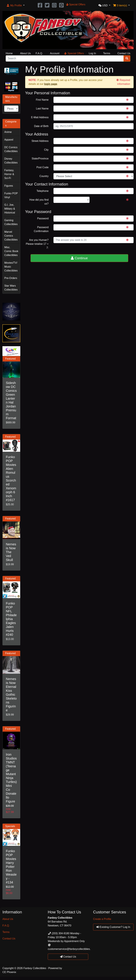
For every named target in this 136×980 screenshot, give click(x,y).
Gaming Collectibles (11, 222)
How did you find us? (39, 202)
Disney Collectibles (11, 161)
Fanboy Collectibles (35, 968)
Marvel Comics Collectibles (11, 236)
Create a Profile (102, 919)
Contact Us (124, 53)
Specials (10, 826)
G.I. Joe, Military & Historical (10, 209)
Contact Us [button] (68, 957)
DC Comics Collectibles (11, 149)
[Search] (65, 58)
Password (43, 218)
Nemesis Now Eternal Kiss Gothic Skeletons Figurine (11, 695)
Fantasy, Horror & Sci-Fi (9, 174)
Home (9, 53)
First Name (42, 100)
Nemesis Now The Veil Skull (11, 552)
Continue (79, 258)
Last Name (42, 109)
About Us (25, 53)
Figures (9, 186)
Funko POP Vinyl (11, 195)
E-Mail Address (40, 117)
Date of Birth (41, 126)
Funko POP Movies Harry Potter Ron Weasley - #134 (11, 867)
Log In (92, 53)
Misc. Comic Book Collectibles (11, 251)
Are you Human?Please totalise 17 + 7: (37, 244)
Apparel (9, 140)
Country (44, 176)
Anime (8, 132)
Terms (107, 53)
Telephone (43, 191)
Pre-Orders (11, 278)
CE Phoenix (9, 972)
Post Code (42, 167)
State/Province (40, 159)
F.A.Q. (39, 53)
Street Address (40, 141)
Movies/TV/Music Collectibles (11, 267)
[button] (15, 6)
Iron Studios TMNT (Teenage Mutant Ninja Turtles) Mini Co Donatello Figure (11, 778)
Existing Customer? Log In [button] (113, 927)
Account (55, 53)
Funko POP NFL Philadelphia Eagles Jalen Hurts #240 (11, 619)
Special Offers (74, 53)
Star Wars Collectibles (11, 288)
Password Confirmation (41, 229)
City (46, 150)
